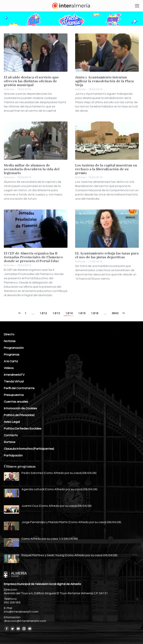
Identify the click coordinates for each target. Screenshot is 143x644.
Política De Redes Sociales (23, 429)
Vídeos (9, 368)
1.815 (82, 313)
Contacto (11, 435)
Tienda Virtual (14, 381)
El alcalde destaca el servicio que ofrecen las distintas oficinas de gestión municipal (31, 81)
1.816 (95, 313)
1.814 (69, 313)
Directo (9, 334)
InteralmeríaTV (14, 375)
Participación (13, 455)
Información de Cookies (20, 408)
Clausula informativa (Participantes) (29, 449)
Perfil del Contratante (19, 388)
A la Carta (11, 361)
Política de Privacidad (19, 415)
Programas (12, 355)
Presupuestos (14, 395)
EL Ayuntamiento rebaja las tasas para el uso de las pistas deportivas (107, 255)
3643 (115, 313)
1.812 (43, 313)
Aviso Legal (12, 422)
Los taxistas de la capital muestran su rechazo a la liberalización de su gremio (106, 169)
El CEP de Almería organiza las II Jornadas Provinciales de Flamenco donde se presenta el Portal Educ (33, 257)
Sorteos (10, 442)
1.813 (56, 313)
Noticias (9, 89)
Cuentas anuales (16, 402)
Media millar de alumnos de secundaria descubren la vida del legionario (32, 169)
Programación (14, 348)
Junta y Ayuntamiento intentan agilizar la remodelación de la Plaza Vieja (104, 81)
